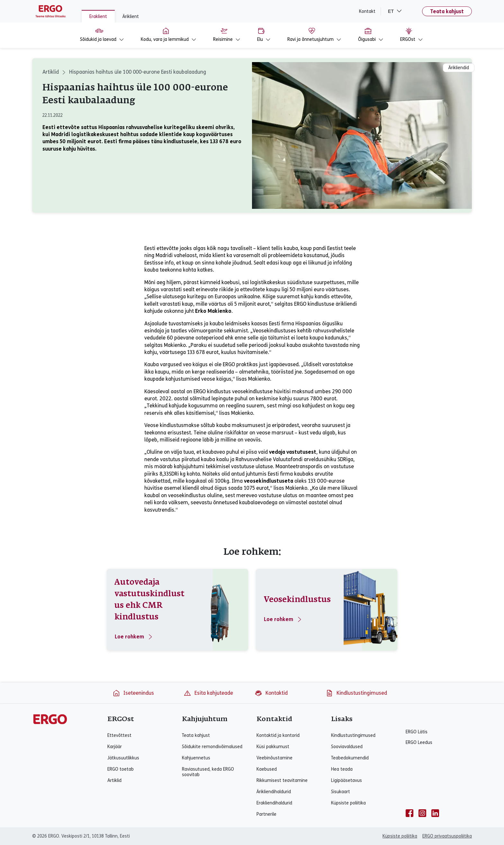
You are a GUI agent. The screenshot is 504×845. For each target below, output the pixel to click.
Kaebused (267, 769)
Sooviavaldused (347, 747)
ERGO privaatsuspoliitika (447, 836)
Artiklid (51, 72)
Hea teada (342, 769)
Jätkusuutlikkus (123, 758)
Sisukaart (341, 792)
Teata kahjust (447, 11)
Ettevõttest (119, 735)
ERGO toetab (121, 769)
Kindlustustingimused (356, 693)
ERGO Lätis (417, 732)
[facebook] (410, 813)
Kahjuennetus (196, 758)
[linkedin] (435, 813)
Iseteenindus (133, 693)
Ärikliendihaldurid (274, 792)
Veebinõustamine (274, 758)
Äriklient (131, 17)
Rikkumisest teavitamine (282, 780)
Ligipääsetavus (346, 780)
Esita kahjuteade (208, 693)
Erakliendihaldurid (274, 803)
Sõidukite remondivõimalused (212, 747)
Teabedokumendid (350, 758)
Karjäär (115, 747)
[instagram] (422, 813)
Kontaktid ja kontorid (278, 735)
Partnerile (266, 814)
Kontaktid (271, 693)
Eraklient (98, 17)
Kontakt (367, 11)
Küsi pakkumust (273, 747)
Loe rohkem (134, 637)
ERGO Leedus (419, 743)
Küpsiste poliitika (348, 803)
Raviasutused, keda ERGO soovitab (208, 772)
